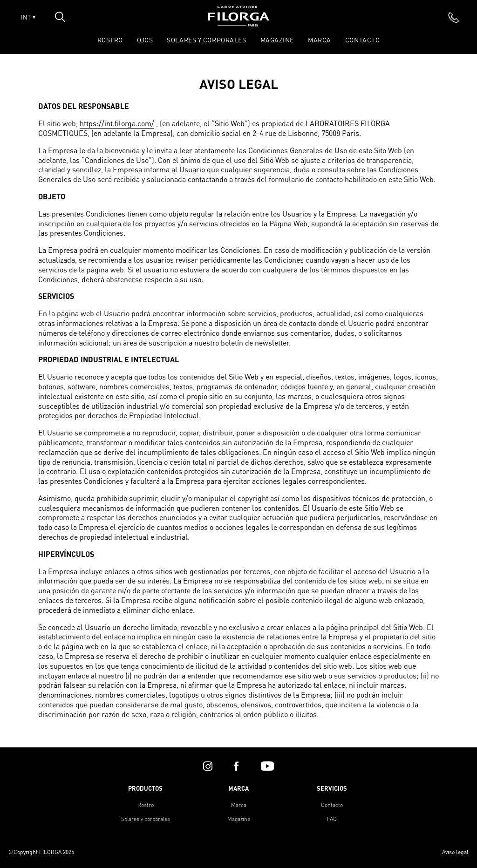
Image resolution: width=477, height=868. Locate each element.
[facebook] (236, 766)
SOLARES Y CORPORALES (206, 40)
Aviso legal (455, 852)
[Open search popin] (60, 17)
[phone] (454, 17)
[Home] (238, 24)
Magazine (277, 40)
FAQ (332, 819)
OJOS (145, 40)
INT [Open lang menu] (28, 17)
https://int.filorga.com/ (117, 123)
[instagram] (208, 766)
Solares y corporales (146, 819)
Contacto (362, 40)
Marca (320, 40)
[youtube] (267, 766)
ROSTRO (110, 40)
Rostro (146, 805)
